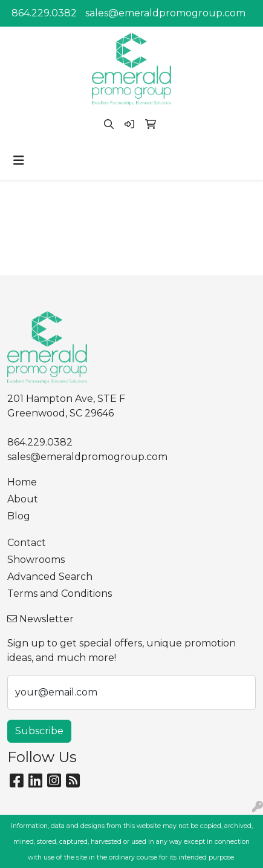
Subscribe (39, 731)
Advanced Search (50, 577)
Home (22, 482)
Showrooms (36, 560)
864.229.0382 (44, 13)
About (23, 499)
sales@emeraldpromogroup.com (165, 13)
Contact (27, 543)
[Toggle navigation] (19, 160)
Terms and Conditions (60, 593)
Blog (19, 516)
